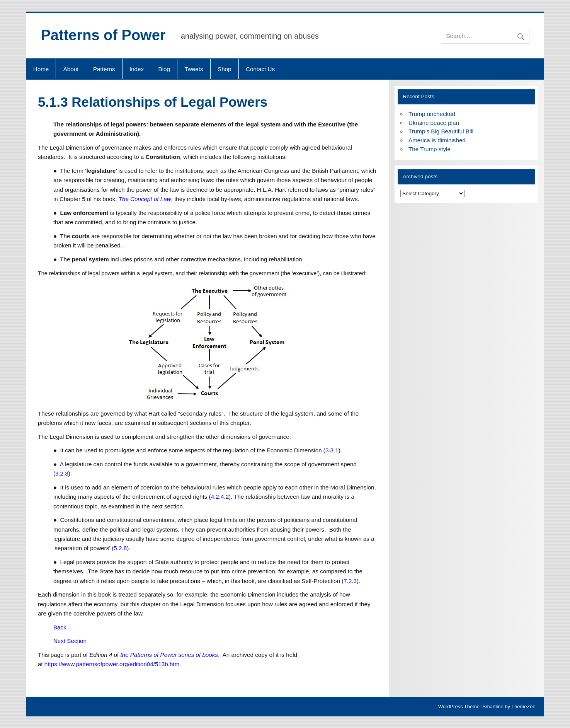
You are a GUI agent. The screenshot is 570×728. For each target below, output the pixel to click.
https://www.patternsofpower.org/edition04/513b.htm (112, 664)
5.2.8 (120, 548)
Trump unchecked (432, 114)
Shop (224, 69)
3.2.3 (62, 473)
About (71, 69)
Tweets (194, 69)
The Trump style (430, 149)
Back (60, 627)
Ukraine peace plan (434, 123)
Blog (164, 69)
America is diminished (437, 140)
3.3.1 (332, 450)
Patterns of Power (103, 35)
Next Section (70, 641)
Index (137, 69)
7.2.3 (350, 581)
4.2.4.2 (220, 497)
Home (41, 69)
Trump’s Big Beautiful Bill (441, 131)
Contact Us (260, 69)
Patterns (104, 69)
